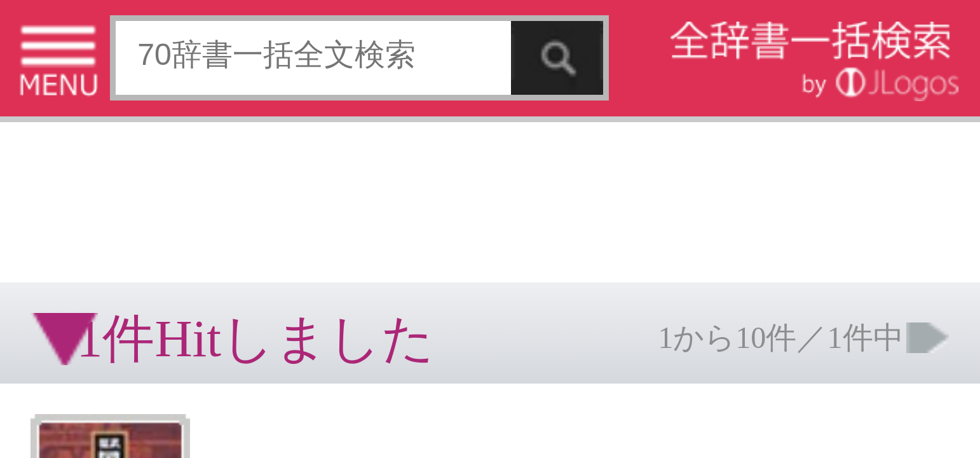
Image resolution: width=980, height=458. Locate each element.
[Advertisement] (102, 41)
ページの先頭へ (156, 240)
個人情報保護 (109, 200)
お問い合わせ (155, 200)
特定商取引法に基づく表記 (44, 200)
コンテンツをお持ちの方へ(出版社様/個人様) (73, 209)
